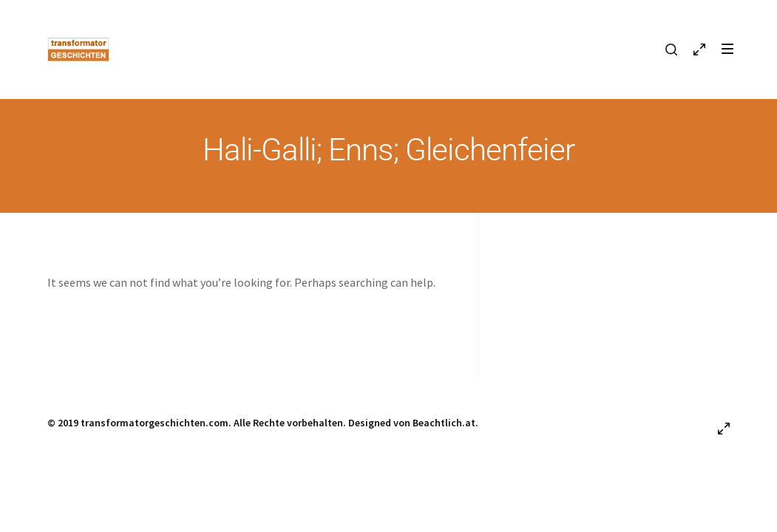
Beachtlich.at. (445, 423)
